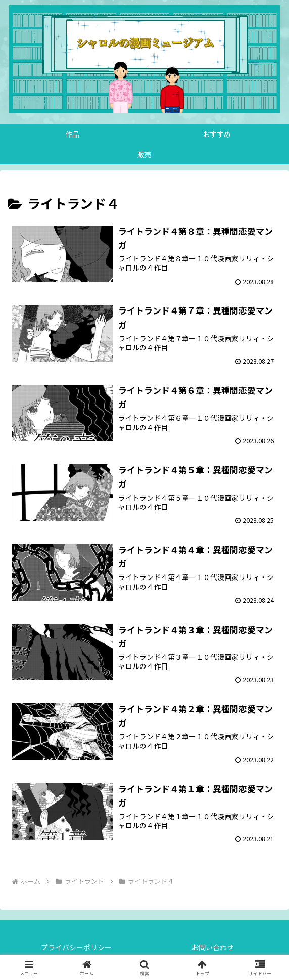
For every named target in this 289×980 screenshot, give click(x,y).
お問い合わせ (213, 947)
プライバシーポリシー (76, 947)
